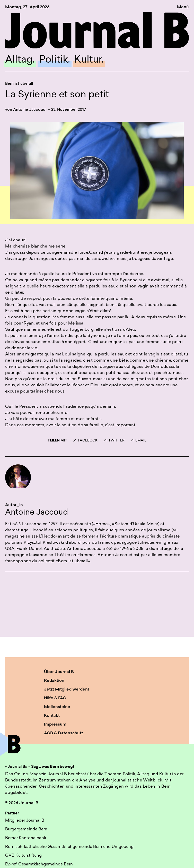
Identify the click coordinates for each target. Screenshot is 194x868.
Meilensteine (57, 707)
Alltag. (20, 60)
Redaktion (54, 681)
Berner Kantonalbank (26, 838)
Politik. (55, 60)
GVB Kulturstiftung (23, 856)
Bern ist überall (19, 84)
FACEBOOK (85, 441)
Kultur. (89, 60)
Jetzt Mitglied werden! (67, 690)
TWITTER (114, 441)
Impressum (55, 725)
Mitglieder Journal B (25, 821)
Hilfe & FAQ (55, 698)
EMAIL (139, 441)
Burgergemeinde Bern (26, 829)
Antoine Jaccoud (29, 110)
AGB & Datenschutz (64, 733)
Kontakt (52, 716)
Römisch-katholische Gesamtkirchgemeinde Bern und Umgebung (69, 847)
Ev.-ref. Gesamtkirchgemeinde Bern (39, 864)
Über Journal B (59, 672)
